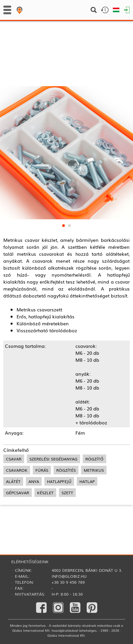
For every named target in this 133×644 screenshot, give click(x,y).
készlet (45, 493)
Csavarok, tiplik (56, 42)
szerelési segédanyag (53, 459)
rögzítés (66, 470)
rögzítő (94, 459)
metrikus (94, 470)
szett (67, 493)
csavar (14, 459)
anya (34, 481)
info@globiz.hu (69, 576)
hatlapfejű (59, 481)
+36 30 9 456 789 (68, 582)
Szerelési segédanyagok (27, 50)
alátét (13, 481)
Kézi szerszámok (20, 42)
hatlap (87, 481)
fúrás (42, 470)
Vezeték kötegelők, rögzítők (83, 50)
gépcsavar (18, 493)
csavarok (17, 470)
